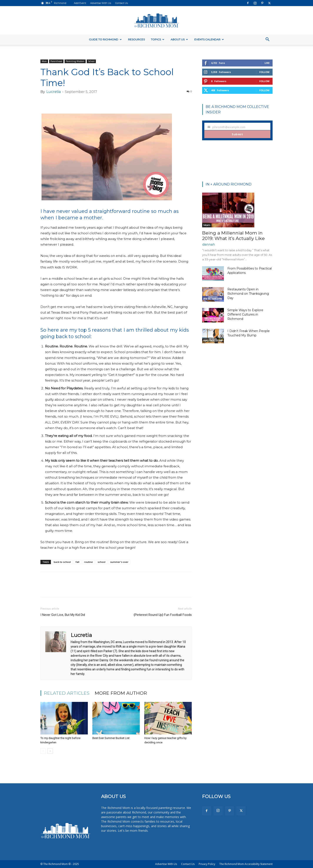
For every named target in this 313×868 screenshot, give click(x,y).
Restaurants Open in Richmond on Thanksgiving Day (248, 294)
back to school (62, 562)
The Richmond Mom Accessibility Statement (246, 864)
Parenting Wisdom (75, 61)
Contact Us (122, 3)
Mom (44, 61)
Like (267, 63)
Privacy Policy (207, 864)
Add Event (80, 3)
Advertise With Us (101, 3)
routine (88, 562)
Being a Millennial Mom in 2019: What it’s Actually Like (233, 236)
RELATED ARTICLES (67, 693)
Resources (136, 39)
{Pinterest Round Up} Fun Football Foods (163, 615)
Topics (158, 39)
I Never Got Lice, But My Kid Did (63, 615)
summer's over (119, 562)
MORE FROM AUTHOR (121, 693)
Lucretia (53, 92)
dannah (208, 244)
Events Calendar (209, 39)
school (102, 562)
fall (77, 562)
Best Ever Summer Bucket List (111, 738)
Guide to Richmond (105, 39)
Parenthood (56, 61)
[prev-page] (43, 751)
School (91, 61)
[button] (267, 40)
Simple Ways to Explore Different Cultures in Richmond (245, 314)
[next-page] (50, 751)
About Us (179, 39)
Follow (264, 72)
